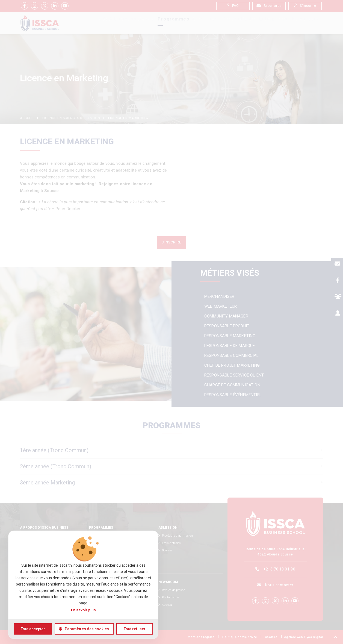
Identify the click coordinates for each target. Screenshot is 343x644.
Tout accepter (33, 629)
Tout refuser (135, 629)
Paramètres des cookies (87, 629)
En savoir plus (83, 610)
